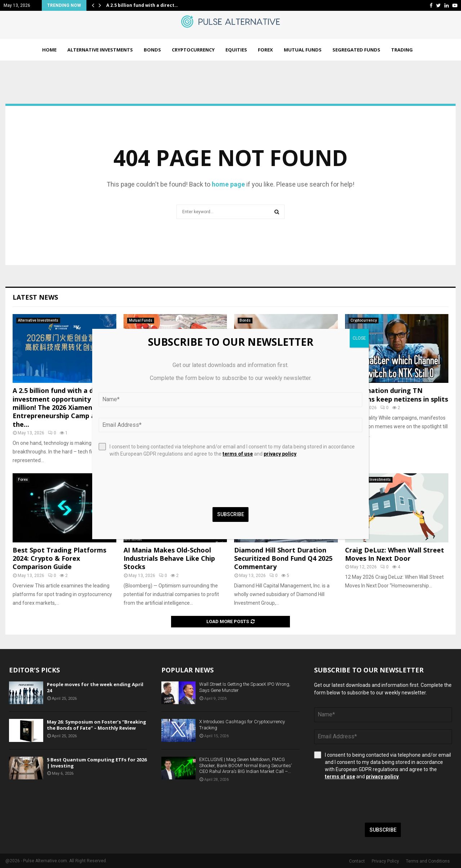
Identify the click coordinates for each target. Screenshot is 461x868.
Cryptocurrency (193, 50)
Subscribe (383, 830)
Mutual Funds (303, 50)
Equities (236, 50)
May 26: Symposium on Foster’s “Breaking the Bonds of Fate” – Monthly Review (97, 725)
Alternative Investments (100, 50)
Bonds (152, 50)
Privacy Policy (385, 861)
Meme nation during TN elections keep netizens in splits (397, 395)
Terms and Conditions (428, 861)
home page (228, 184)
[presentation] (369, 801)
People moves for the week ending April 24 (95, 687)
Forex (265, 50)
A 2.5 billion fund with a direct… (142, 5)
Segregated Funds (356, 50)
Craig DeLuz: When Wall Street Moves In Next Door (395, 554)
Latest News (35, 297)
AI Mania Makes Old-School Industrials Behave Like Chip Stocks (169, 558)
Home (49, 50)
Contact (357, 861)
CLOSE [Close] (359, 338)
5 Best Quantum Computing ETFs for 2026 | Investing (97, 763)
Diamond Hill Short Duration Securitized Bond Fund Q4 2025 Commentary (283, 558)
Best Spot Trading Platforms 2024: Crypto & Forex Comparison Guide (59, 558)
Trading (402, 50)
